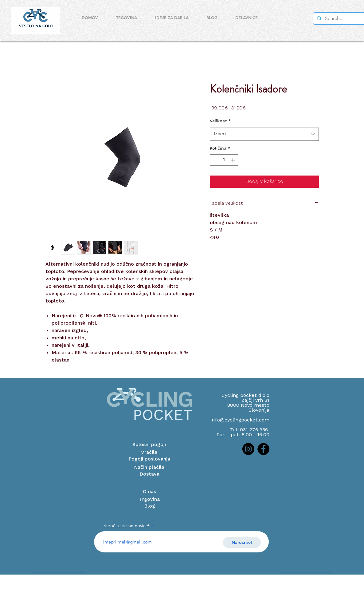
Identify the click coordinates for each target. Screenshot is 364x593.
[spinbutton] (224, 160)
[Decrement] (215, 160)
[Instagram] (248, 449)
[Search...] (341, 18)
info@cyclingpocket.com (240, 420)
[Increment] (233, 160)
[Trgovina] (150, 500)
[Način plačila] (149, 468)
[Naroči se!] (242, 542)
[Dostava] (150, 474)
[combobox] (264, 134)
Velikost (220, 121)
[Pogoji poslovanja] (149, 459)
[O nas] (150, 492)
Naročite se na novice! (126, 526)
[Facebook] (263, 449)
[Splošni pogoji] (149, 445)
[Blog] (150, 506)
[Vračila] (149, 453)
